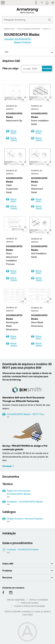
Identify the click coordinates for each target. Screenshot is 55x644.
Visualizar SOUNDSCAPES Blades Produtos (18, 41)
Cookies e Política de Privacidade (29, 606)
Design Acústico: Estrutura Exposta (25, 519)
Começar (8, 466)
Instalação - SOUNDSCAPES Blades (25, 502)
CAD (6, 52)
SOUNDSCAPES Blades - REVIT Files (25, 414)
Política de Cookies (29, 603)
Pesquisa (47, 68)
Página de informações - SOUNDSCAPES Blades (19, 492)
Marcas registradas (16, 600)
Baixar (13, 132)
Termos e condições (38, 600)
